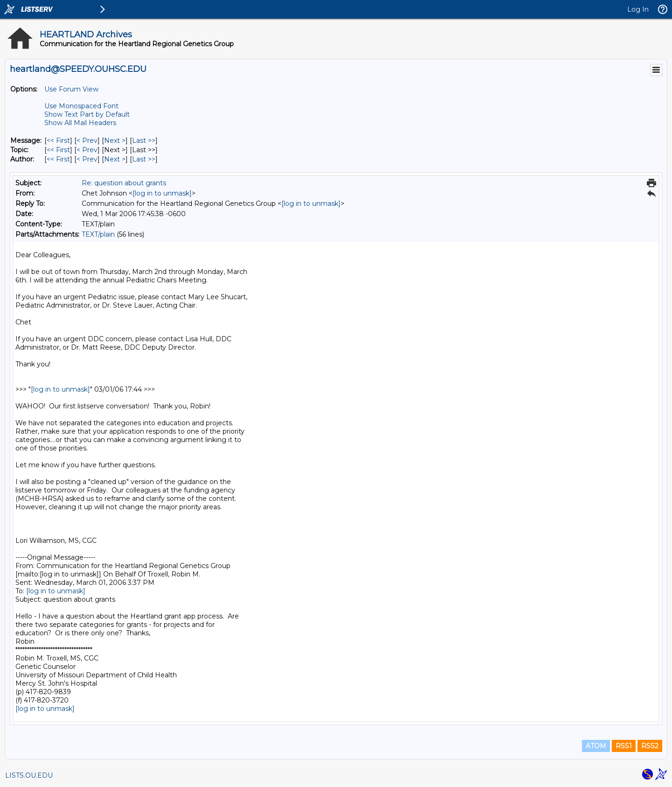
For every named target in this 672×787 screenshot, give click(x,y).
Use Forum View (71, 89)
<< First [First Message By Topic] (58, 150)
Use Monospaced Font (81, 106)
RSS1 (624, 746)
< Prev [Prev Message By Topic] (87, 150)
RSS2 (650, 746)
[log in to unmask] (162, 193)
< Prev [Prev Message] (87, 141)
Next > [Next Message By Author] (115, 159)
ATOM (596, 746)
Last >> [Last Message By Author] (144, 159)
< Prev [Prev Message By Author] (87, 159)
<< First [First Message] (58, 141)
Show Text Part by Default (87, 114)
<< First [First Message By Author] (58, 159)
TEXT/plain (98, 234)
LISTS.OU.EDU (29, 775)
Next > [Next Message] (115, 141)
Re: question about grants (124, 183)
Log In (638, 9)
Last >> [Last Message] (144, 141)
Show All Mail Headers (80, 123)
